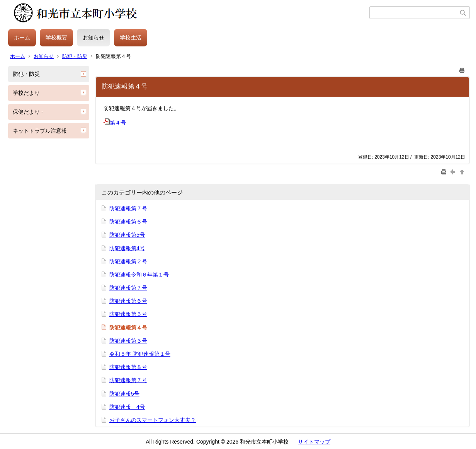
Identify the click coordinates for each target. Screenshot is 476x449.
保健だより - (28, 112)
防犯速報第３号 (128, 341)
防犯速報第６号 (128, 222)
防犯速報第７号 (128, 208)
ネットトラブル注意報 (40, 131)
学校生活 (131, 38)
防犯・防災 (75, 56)
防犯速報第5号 (127, 235)
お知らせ (93, 38)
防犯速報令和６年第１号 (139, 275)
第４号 (115, 123)
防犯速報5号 (124, 394)
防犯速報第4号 (127, 248)
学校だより (26, 93)
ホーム (22, 38)
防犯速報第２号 (128, 261)
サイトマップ (314, 442)
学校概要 (56, 38)
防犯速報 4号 (127, 407)
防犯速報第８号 (128, 367)
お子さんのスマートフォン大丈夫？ (153, 420)
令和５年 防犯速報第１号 (140, 354)
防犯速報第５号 (128, 314)
